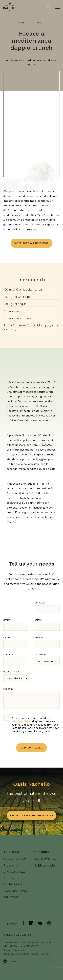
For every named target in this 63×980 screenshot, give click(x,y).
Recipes (40, 23)
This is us (11, 852)
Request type (11, 672)
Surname (40, 603)
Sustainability (15, 859)
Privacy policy (20, 950)
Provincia (41, 655)
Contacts (42, 852)
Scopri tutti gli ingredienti (32, 243)
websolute (11, 961)
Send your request (32, 748)
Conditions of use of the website (21, 954)
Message (8, 689)
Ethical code (45, 865)
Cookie (7, 950)
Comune (8, 655)
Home (22, 23)
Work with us (45, 859)
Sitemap (45, 954)
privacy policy (20, 721)
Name (7, 620)
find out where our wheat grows (32, 816)
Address (40, 637)
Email (38, 620)
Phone (7, 637)
